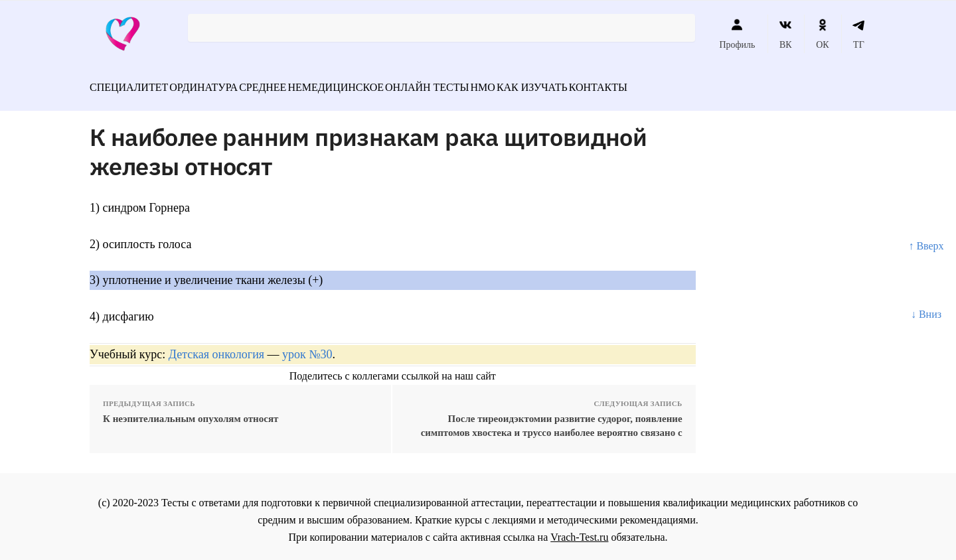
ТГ (859, 34)
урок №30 (307, 347)
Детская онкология (216, 347)
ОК (822, 34)
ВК (786, 34)
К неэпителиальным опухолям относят (191, 411)
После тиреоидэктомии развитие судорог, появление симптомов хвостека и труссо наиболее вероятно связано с (552, 418)
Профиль (737, 34)
